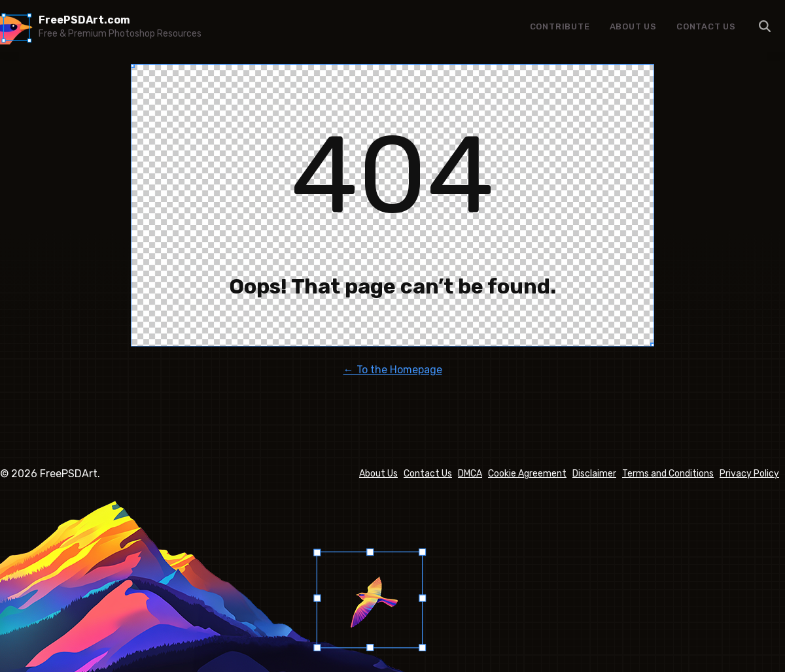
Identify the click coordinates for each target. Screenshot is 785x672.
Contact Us (706, 26)
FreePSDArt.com (84, 20)
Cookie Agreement (527, 474)
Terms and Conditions (668, 474)
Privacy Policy (749, 474)
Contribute (560, 26)
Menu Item (765, 26)
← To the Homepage (393, 370)
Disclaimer (594, 474)
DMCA (470, 474)
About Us (633, 26)
